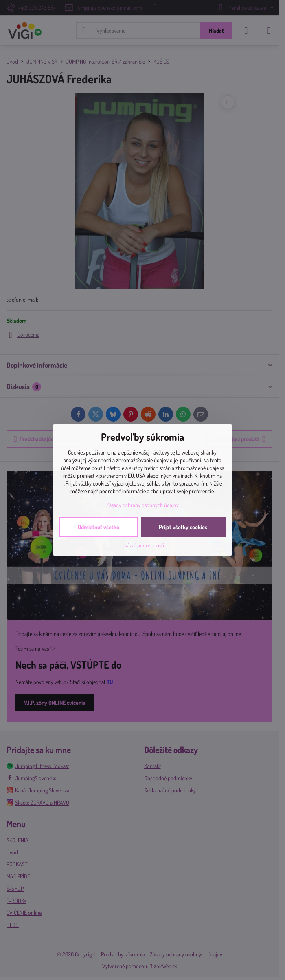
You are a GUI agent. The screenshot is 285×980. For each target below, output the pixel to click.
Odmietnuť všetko (99, 527)
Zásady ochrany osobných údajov (142, 505)
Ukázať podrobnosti (143, 545)
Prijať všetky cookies (183, 527)
